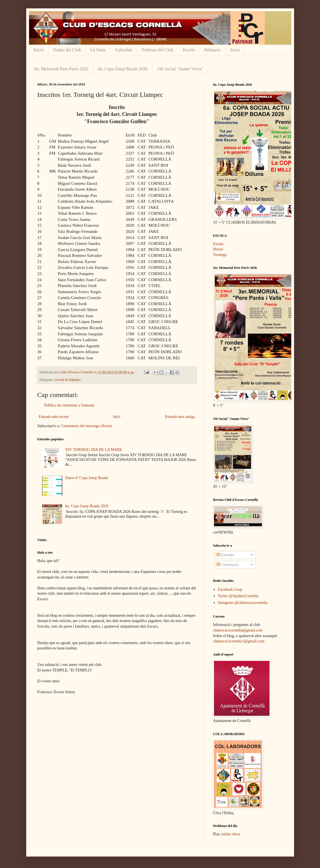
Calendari (124, 50)
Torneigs (220, 255)
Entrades (225, 555)
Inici (117, 417)
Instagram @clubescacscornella (243, 603)
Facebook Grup (230, 590)
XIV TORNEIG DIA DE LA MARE (94, 450)
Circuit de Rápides (68, 380)
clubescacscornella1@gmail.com (239, 641)
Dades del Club (67, 50)
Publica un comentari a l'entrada (69, 405)
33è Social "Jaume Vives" (180, 69)
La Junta (98, 50)
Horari (218, 249)
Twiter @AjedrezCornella (238, 596)
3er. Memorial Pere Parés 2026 (61, 69)
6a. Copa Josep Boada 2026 (123, 69)
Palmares (212, 50)
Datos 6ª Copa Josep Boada (87, 478)
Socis (235, 50)
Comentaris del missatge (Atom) (86, 426)
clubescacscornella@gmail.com (238, 630)
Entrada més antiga (180, 417)
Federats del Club (157, 50)
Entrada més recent (54, 417)
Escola (189, 50)
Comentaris (228, 565)
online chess (231, 834)
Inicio (39, 50)
